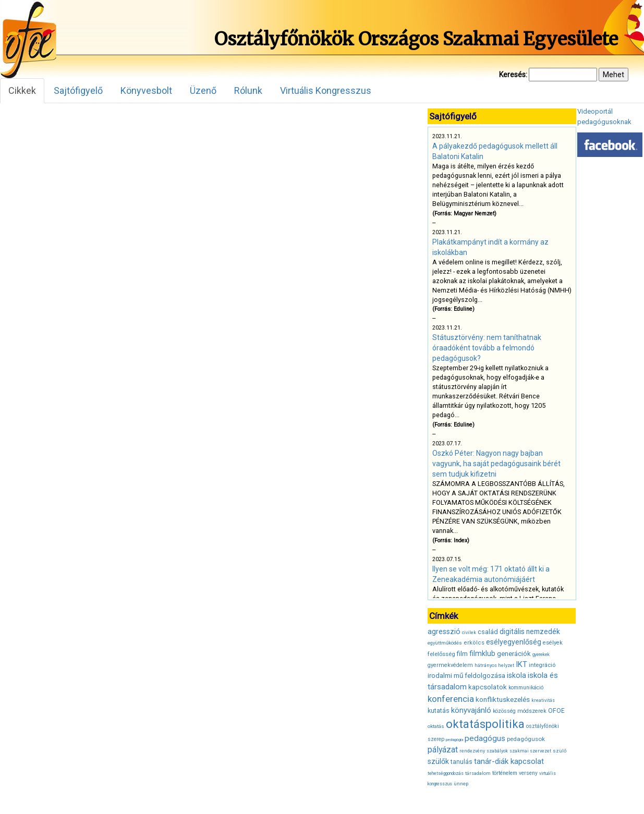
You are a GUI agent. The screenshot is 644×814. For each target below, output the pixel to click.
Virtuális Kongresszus (326, 90)
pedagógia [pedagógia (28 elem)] (454, 740)
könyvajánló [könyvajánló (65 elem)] (471, 710)
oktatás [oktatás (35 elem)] (436, 726)
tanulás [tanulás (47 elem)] (461, 762)
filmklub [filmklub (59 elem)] (482, 653)
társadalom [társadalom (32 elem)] (478, 773)
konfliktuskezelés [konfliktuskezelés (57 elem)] (503, 699)
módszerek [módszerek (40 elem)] (532, 711)
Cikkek (22, 90)
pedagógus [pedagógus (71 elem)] (485, 738)
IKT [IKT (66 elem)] (521, 664)
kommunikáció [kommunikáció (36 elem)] (526, 688)
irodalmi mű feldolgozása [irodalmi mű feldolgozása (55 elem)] (466, 676)
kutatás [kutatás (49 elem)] (439, 710)
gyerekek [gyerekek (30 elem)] (541, 654)
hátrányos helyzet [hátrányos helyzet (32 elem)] (494, 665)
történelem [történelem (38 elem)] (505, 773)
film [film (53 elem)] (462, 654)
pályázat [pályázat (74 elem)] (443, 750)
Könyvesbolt (146, 90)
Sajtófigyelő (78, 90)
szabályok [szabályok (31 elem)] (497, 751)
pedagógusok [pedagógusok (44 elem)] (526, 739)
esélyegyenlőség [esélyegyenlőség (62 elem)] (514, 642)
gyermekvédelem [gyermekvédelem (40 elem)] (450, 665)
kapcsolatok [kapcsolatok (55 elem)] (488, 687)
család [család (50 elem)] (488, 632)
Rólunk (248, 90)
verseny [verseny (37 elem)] (528, 773)
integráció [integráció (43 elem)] (542, 665)
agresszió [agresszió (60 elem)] (444, 631)
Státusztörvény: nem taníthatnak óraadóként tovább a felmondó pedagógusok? (487, 348)
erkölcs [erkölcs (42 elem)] (474, 643)
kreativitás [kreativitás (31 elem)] (543, 700)
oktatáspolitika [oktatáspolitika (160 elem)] (485, 724)
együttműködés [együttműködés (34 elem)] (445, 643)
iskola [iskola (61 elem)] (517, 675)
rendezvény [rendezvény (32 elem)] (472, 751)
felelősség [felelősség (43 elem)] (441, 654)
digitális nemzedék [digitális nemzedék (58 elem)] (530, 631)
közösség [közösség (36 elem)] (504, 711)
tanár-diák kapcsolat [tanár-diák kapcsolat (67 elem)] (509, 761)
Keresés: (513, 75)
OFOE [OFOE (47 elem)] (556, 711)
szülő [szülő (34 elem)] (560, 751)
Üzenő (203, 90)
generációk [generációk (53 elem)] (514, 654)
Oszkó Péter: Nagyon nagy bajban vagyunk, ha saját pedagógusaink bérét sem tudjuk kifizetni (496, 464)
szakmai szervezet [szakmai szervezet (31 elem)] (530, 751)
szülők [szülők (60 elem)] (438, 761)
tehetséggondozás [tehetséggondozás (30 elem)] (446, 773)
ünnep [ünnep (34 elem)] (461, 783)
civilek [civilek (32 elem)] (469, 633)
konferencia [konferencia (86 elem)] (451, 699)
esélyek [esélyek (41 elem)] (553, 643)
